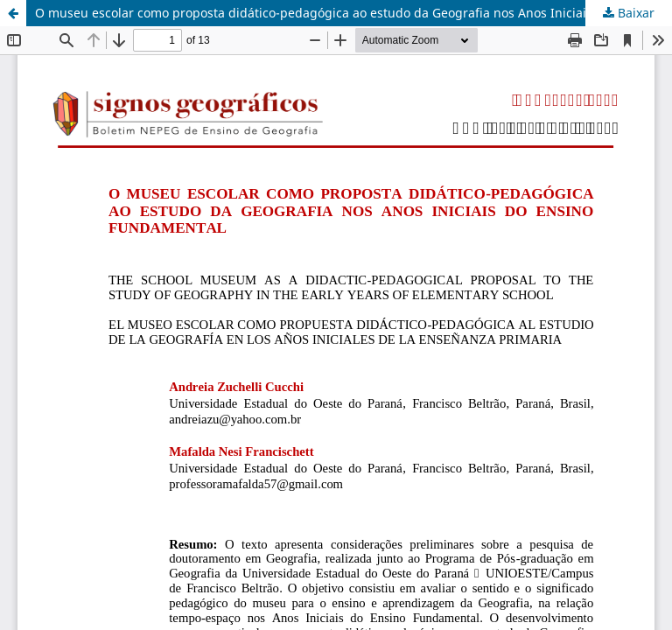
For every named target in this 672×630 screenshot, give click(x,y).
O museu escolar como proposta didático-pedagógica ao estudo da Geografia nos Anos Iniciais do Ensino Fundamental (353, 13)
